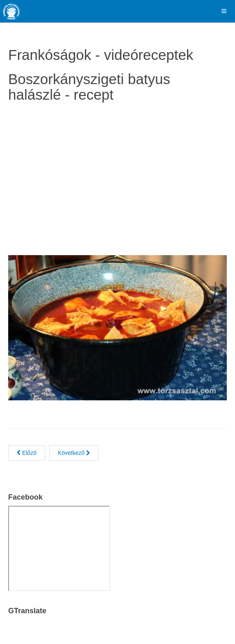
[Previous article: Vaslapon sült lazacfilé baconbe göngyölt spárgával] (27, 453)
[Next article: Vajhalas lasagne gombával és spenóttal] (74, 453)
